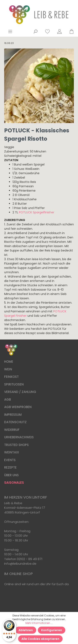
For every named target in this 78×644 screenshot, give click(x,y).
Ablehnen (26, 630)
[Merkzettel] (47, 31)
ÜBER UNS (11, 475)
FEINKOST (11, 377)
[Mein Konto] (59, 31)
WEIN (8, 369)
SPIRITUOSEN (14, 384)
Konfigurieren (52, 630)
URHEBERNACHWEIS (19, 437)
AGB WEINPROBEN (18, 407)
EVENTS (10, 460)
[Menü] (10, 31)
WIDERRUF (12, 430)
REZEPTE (10, 467)
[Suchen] (35, 31)
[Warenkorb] (70, 31)
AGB (7, 399)
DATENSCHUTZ (15, 422)
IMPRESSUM (13, 415)
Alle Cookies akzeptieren (40, 639)
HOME (9, 362)
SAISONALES (14, 483)
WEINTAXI (12, 452)
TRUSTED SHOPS (16, 445)
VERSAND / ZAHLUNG (20, 392)
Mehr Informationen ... (39, 623)
